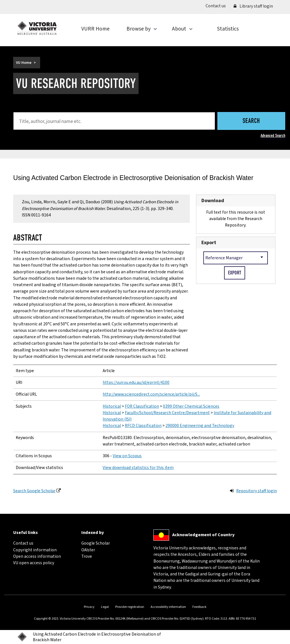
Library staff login (253, 6)
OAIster (88, 550)
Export (209, 243)
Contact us (218, 6)
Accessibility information (168, 607)
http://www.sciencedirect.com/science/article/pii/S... (151, 394)
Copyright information (35, 550)
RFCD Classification (143, 426)
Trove (87, 556)
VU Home (24, 63)
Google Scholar (96, 543)
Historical (112, 406)
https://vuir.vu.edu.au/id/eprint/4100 (136, 382)
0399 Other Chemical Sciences (191, 406)
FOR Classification (142, 406)
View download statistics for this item (138, 468)
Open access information (37, 556)
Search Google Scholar (34, 491)
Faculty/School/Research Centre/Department (167, 413)
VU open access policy (34, 563)
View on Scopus (127, 456)
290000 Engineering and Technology (200, 426)
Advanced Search (273, 136)
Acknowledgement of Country (203, 535)
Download (213, 201)
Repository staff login (256, 491)
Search (251, 121)
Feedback (199, 607)
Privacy (89, 607)
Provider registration (130, 607)
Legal (105, 607)
